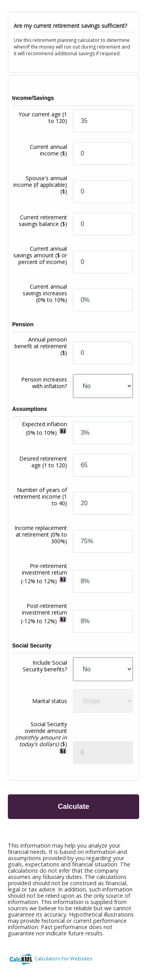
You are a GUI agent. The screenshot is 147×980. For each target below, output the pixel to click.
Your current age (43, 118)
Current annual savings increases (45, 293)
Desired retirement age (43, 462)
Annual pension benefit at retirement (41, 346)
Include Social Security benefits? (45, 666)
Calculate (73, 806)
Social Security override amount (41, 734)
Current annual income (48, 150)
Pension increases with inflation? (44, 383)
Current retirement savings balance (43, 221)
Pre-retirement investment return (44, 573)
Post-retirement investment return (44, 613)
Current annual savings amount (40, 255)
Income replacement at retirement (41, 534)
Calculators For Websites (64, 958)
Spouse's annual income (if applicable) (40, 185)
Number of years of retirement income (40, 496)
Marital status (50, 701)
